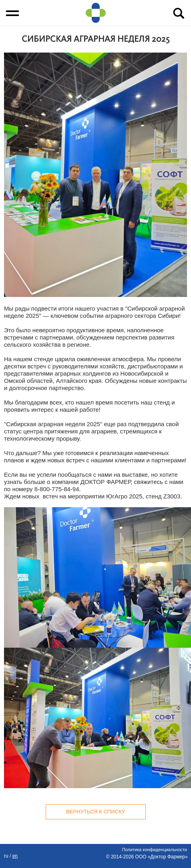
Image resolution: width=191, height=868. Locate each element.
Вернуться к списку (95, 812)
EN (15, 856)
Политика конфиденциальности (155, 850)
